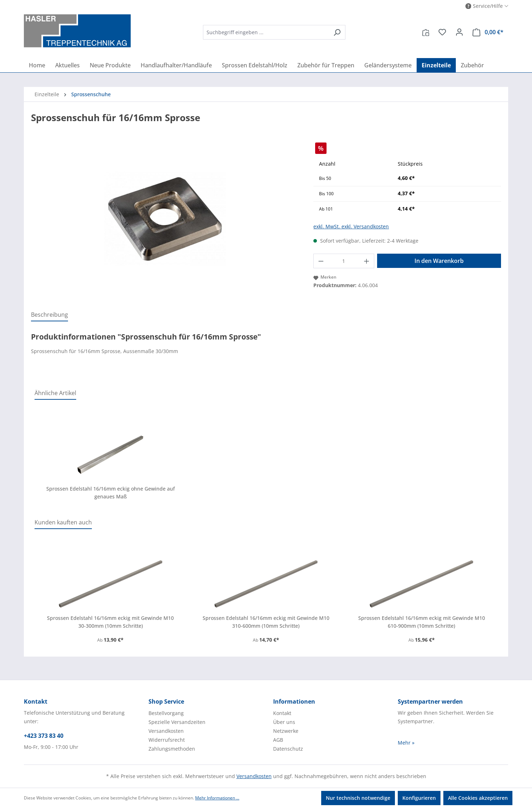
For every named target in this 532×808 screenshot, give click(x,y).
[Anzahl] (344, 261)
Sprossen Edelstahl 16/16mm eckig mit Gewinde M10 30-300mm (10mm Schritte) (110, 622)
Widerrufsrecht (167, 740)
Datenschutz (288, 749)
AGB (278, 740)
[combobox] (266, 32)
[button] (487, 6)
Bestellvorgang (166, 713)
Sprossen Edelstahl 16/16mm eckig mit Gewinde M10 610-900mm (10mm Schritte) (422, 622)
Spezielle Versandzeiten (177, 722)
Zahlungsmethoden (172, 749)
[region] (165, 219)
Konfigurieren (419, 798)
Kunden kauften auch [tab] (63, 522)
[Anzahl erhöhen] (367, 261)
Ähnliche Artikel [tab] (55, 393)
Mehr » (406, 743)
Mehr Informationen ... (217, 798)
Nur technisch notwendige (358, 798)
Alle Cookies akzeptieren (478, 798)
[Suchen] (337, 32)
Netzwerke (286, 731)
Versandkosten (166, 731)
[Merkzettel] (442, 32)
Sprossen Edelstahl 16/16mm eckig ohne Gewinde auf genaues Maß (111, 493)
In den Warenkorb (439, 261)
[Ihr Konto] (459, 32)
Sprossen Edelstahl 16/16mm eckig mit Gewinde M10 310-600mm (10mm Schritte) (266, 622)
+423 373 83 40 (44, 736)
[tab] (49, 315)
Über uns (284, 722)
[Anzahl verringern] (321, 261)
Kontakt (282, 713)
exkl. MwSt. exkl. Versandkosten (351, 226)
